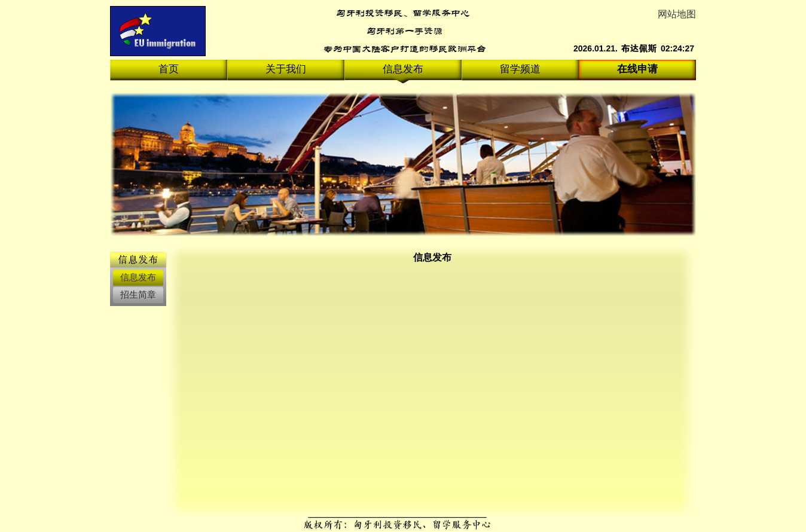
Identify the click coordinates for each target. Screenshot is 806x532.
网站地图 (677, 14)
